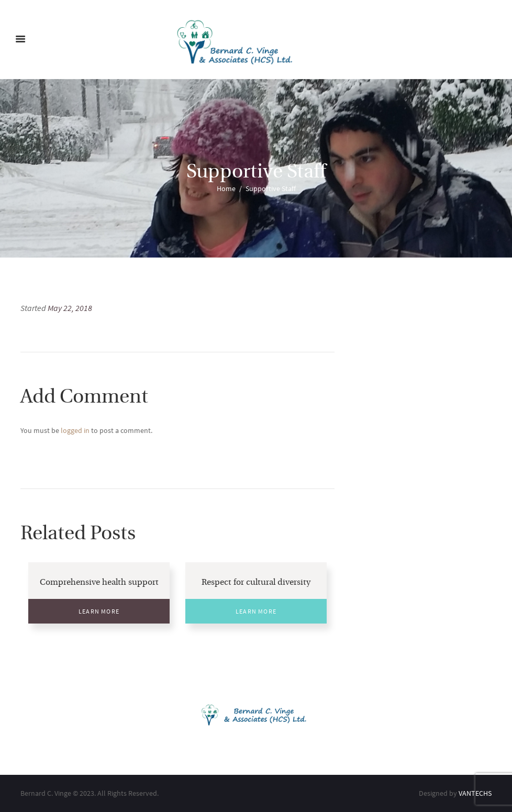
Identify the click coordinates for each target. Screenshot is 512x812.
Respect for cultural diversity (256, 583)
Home (226, 188)
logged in (75, 430)
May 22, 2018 (70, 308)
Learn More (99, 611)
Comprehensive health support (99, 583)
